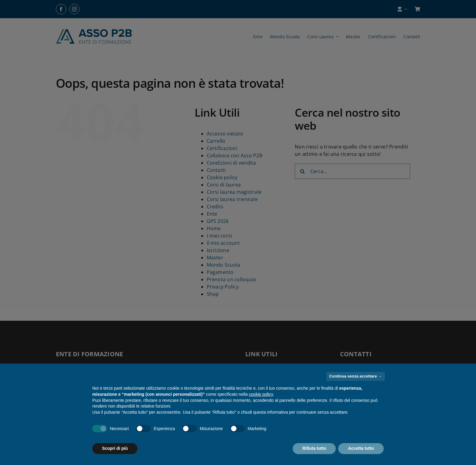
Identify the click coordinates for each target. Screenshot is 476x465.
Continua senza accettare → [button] (356, 376)
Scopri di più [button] (115, 448)
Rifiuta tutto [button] (314, 448)
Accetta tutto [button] (361, 448)
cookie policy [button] (261, 394)
